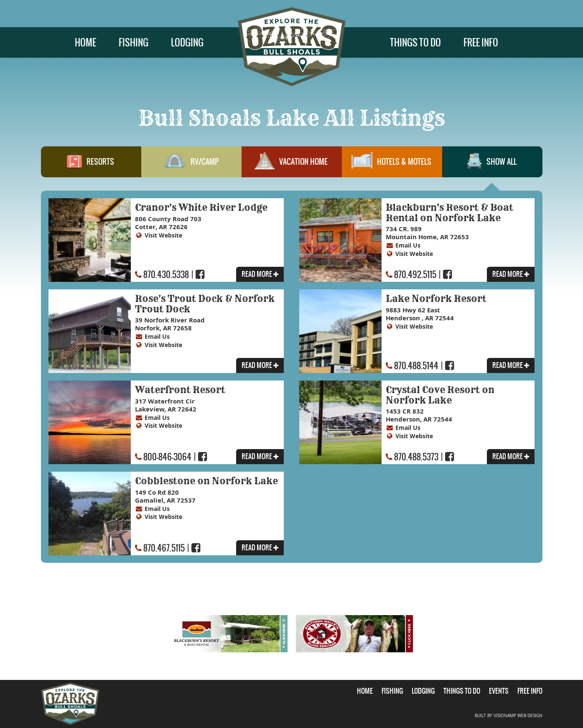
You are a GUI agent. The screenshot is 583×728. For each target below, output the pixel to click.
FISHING (134, 42)
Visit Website (165, 236)
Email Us (409, 246)
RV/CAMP (191, 165)
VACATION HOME (291, 165)
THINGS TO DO (415, 42)
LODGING (187, 42)
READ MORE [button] (260, 275)
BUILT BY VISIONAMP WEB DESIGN (509, 715)
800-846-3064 (167, 457)
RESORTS (91, 165)
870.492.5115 (415, 275)
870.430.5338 (166, 275)
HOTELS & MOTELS (392, 165)
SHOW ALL (492, 165)
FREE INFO (481, 42)
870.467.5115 (164, 548)
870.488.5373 (416, 457)
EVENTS (499, 691)
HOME (85, 42)
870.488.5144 (416, 366)
